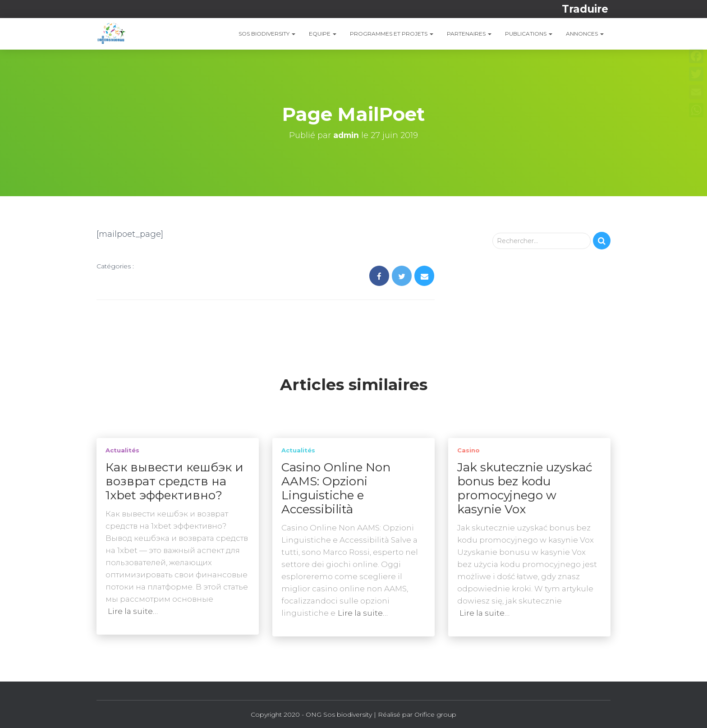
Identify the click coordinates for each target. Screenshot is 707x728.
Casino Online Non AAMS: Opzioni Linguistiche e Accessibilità (336, 488)
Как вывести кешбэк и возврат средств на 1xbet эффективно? (174, 481)
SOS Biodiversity (267, 34)
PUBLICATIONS (529, 34)
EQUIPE (323, 34)
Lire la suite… (133, 611)
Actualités (122, 450)
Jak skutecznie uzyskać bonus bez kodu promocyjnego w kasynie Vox (525, 488)
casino (468, 450)
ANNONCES (585, 34)
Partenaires (469, 34)
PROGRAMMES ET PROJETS (392, 34)
